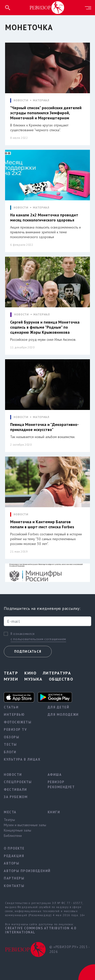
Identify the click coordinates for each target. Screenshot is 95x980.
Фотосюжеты (18, 722)
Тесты (10, 745)
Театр (11, 673)
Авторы (12, 863)
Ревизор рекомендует (61, 785)
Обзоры (12, 737)
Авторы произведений (22, 871)
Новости (13, 775)
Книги (54, 812)
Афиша (55, 775)
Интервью (14, 715)
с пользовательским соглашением (38, 639)
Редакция (14, 856)
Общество (61, 679)
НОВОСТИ (21, 100)
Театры (9, 820)
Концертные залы (17, 830)
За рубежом (16, 797)
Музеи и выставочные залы (22, 825)
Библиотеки (13, 836)
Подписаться (28, 652)
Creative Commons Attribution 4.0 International (41, 930)
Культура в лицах (22, 759)
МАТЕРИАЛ (41, 100)
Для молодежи (63, 715)
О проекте (14, 848)
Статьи (11, 707)
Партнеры (14, 878)
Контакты (14, 886)
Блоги (10, 752)
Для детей (59, 707)
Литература (57, 673)
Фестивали (15, 790)
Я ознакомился (23, 634)
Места (10, 812)
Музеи (11, 679)
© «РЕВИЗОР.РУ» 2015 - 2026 (70, 949)
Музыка (33, 679)
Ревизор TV (15, 730)
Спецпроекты (18, 782)
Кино (30, 673)
